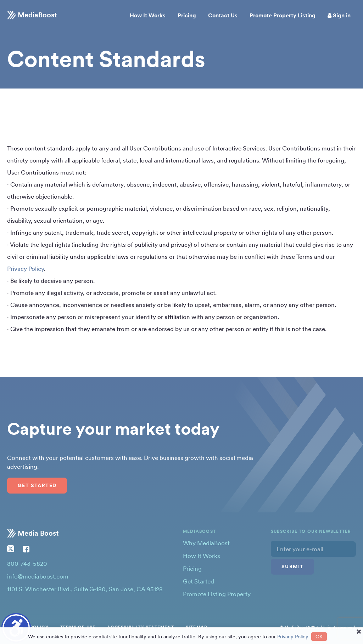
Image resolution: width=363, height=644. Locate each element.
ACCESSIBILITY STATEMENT (141, 627)
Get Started (37, 485)
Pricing (187, 15)
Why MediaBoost (206, 543)
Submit (292, 566)
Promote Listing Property (217, 594)
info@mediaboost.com (38, 576)
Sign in (339, 15)
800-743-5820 (27, 564)
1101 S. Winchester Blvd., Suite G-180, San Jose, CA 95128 (85, 589)
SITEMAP (196, 627)
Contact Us (223, 15)
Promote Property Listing (283, 15)
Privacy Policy (26, 269)
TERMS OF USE (78, 627)
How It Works (148, 15)
